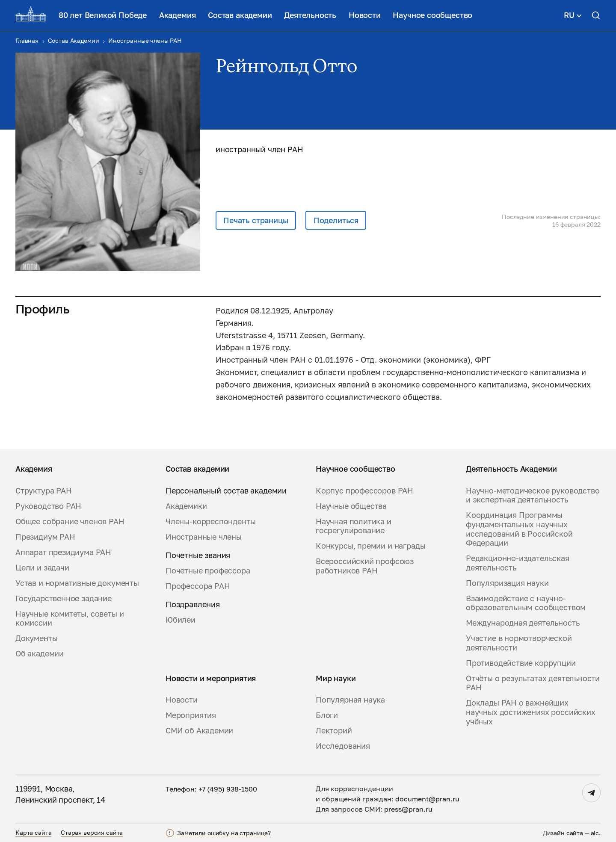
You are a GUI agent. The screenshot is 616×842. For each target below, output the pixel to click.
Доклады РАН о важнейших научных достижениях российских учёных (531, 712)
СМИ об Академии (199, 731)
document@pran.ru (427, 799)
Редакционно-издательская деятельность (518, 563)
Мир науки (336, 678)
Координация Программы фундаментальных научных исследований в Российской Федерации (519, 529)
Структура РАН (44, 491)
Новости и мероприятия (211, 678)
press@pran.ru (408, 809)
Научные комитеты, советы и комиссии (70, 619)
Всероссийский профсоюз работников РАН (365, 566)
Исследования (343, 746)
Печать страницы (256, 220)
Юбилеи (181, 620)
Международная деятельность (523, 623)
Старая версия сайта (92, 832)
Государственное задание (64, 598)
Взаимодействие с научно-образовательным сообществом (526, 603)
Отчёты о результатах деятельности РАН (533, 683)
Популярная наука (350, 700)
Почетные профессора (208, 571)
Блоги (327, 715)
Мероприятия (191, 715)
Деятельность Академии (511, 469)
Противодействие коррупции (521, 663)
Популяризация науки (507, 583)
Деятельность (310, 15)
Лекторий (334, 731)
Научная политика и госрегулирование (354, 526)
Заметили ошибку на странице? (224, 833)
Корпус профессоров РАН (364, 491)
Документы (36, 638)
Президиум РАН (45, 537)
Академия (178, 15)
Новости (365, 15)
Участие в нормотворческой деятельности (519, 643)
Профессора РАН (198, 586)
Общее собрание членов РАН (70, 521)
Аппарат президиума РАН (63, 552)
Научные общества (351, 506)
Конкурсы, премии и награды (370, 546)
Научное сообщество (432, 15)
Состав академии (240, 15)
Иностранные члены (204, 537)
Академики (186, 506)
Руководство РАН (48, 506)
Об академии (40, 654)
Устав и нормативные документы (77, 583)
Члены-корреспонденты (210, 521)
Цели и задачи (42, 568)
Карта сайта (33, 832)
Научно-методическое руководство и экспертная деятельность (533, 495)
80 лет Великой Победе (103, 15)
